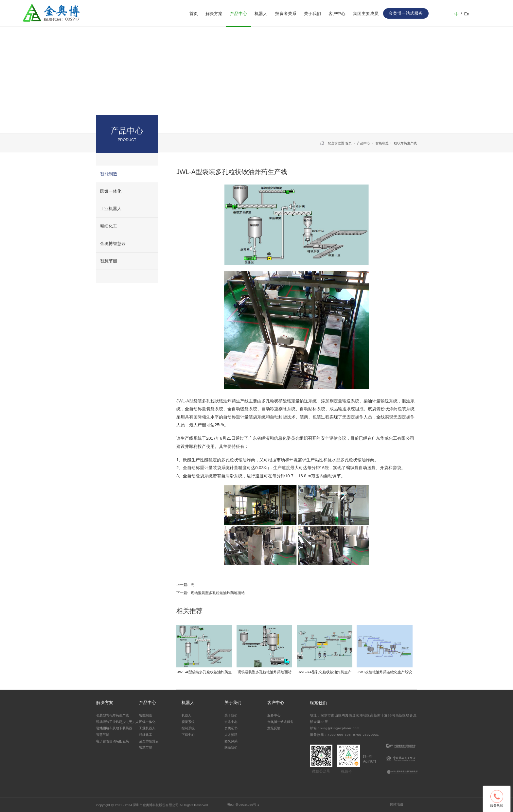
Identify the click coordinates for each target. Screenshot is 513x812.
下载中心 (188, 735)
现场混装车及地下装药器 (114, 728)
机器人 (261, 14)
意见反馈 (274, 728)
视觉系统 (188, 722)
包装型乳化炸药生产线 (113, 715)
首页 (194, 14)
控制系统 (188, 728)
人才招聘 (231, 735)
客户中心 (337, 14)
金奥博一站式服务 (280, 722)
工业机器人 (111, 209)
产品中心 (239, 14)
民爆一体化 (111, 191)
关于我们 (312, 14)
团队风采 (231, 741)
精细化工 (109, 226)
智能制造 (109, 174)
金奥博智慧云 (113, 244)
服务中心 (274, 715)
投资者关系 (286, 14)
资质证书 (231, 728)
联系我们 (231, 747)
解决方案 (214, 14)
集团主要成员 (366, 14)
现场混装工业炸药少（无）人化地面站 (117, 725)
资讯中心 (231, 722)
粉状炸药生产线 (405, 143)
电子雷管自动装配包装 (113, 741)
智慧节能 (109, 261)
